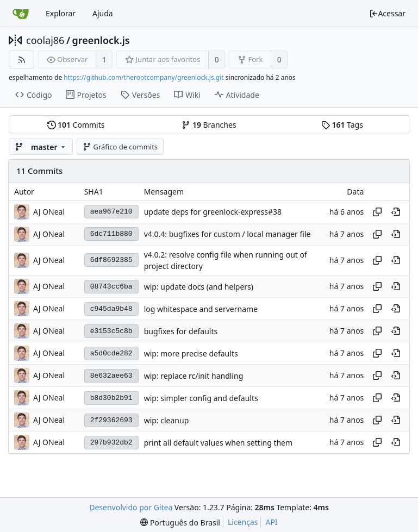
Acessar (387, 13)
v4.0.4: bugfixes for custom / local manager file (227, 234)
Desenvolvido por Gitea (131, 507)
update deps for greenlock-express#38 (213, 212)
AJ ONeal (49, 212)
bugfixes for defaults (181, 331)
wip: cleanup (167, 420)
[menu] (180, 522)
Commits (76, 125)
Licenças (243, 522)
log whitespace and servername (201, 309)
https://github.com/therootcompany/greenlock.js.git (144, 77)
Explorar (61, 13)
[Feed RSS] (21, 60)
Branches (209, 125)
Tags (342, 125)
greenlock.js (101, 40)
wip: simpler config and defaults (201, 398)
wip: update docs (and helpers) (199, 287)
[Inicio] (21, 14)
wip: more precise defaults (191, 353)
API (271, 522)
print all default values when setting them (218, 443)
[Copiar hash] (377, 212)
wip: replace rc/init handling (194, 376)
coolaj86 (45, 40)
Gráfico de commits (120, 147)
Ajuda (103, 13)
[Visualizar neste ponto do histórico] (396, 212)
